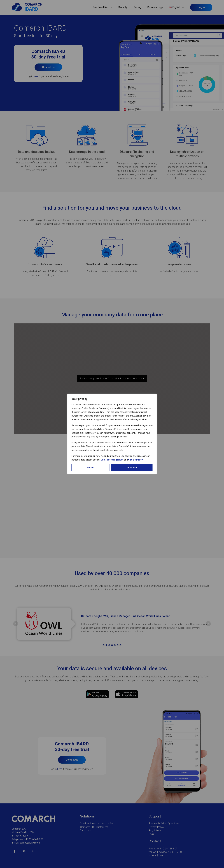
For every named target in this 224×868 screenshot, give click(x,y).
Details (91, 468)
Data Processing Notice (112, 460)
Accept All (132, 468)
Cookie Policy (135, 460)
